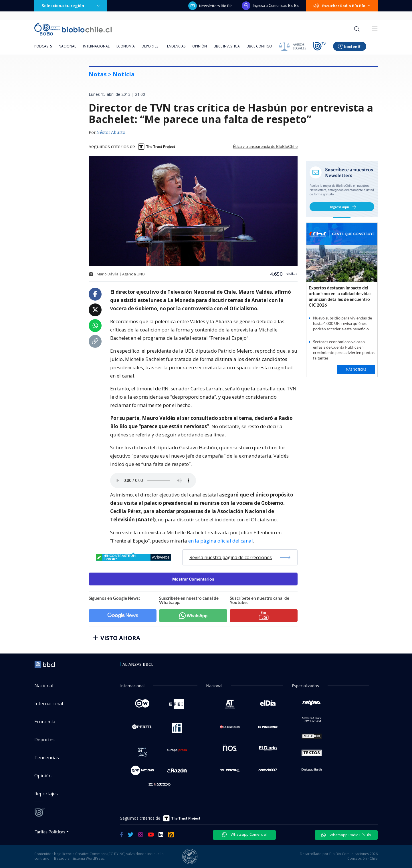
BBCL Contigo (259, 46)
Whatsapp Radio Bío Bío (346, 835)
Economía (126, 46)
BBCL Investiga (227, 46)
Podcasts (43, 46)
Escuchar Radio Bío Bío (342, 6)
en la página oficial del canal (221, 541)
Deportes (150, 46)
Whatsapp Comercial (244, 834)
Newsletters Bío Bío (210, 6)
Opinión (200, 46)
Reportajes (46, 794)
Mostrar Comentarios (193, 579)
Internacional (96, 46)
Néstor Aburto (111, 133)
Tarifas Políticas (50, 832)
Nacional (67, 46)
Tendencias (175, 46)
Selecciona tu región (71, 6)
